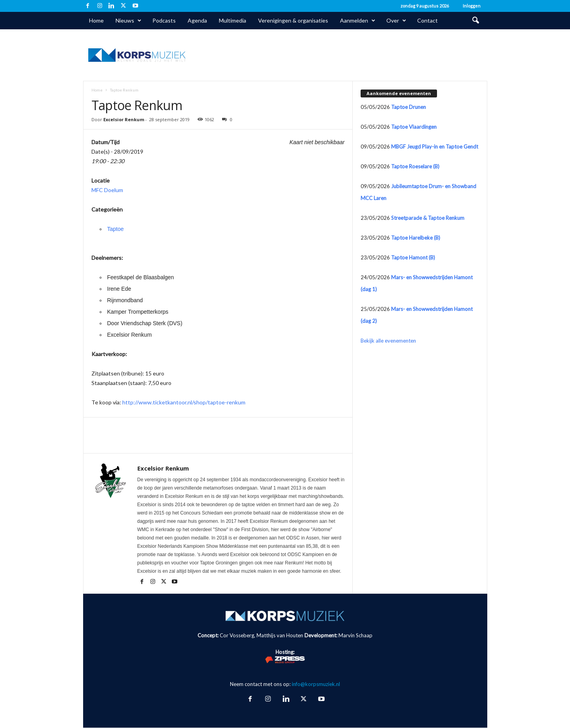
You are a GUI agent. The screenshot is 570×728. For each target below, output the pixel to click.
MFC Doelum (107, 190)
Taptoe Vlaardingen (414, 127)
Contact (427, 20)
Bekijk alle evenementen (388, 341)
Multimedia (233, 20)
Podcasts (164, 20)
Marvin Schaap (355, 635)
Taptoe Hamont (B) (413, 257)
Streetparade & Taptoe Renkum (428, 218)
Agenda (197, 20)
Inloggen (472, 6)
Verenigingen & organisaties (293, 20)
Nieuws (128, 21)
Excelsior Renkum (124, 119)
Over (396, 21)
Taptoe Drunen (408, 107)
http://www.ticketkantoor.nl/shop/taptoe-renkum (184, 402)
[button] (475, 21)
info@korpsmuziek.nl (316, 684)
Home (96, 20)
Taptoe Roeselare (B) (415, 166)
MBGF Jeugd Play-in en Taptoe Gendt (435, 147)
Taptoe (116, 229)
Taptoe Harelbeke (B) (416, 238)
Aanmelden (358, 21)
